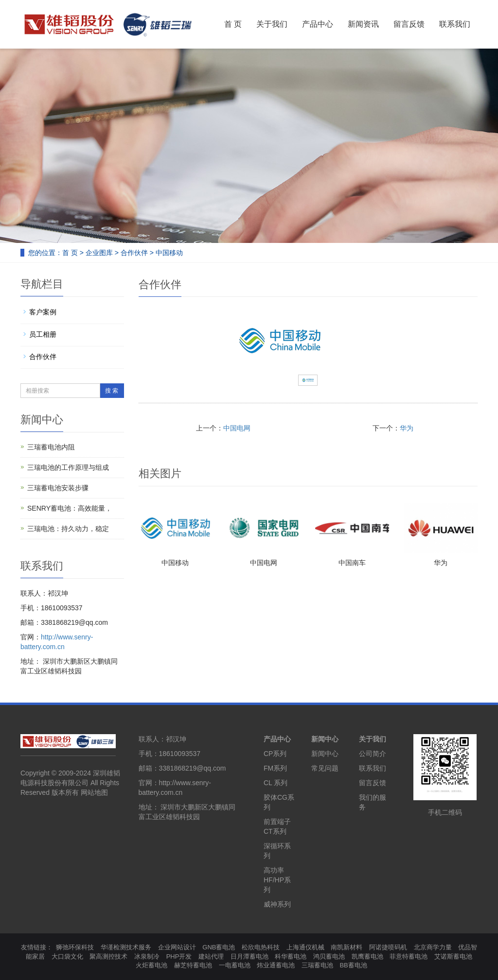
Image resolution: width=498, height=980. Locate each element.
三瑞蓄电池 (317, 965)
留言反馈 (409, 24)
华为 (407, 428)
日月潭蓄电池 (249, 956)
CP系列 (275, 754)
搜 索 (112, 391)
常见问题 (325, 768)
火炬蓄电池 (151, 965)
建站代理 (211, 956)
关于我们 (272, 24)
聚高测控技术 (108, 956)
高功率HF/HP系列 (277, 880)
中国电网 (237, 428)
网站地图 (94, 792)
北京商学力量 (433, 947)
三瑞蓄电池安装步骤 (58, 488)
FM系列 (275, 768)
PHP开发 (179, 956)
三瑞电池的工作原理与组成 (68, 467)
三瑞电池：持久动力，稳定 (68, 529)
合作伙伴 (134, 253)
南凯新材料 (347, 947)
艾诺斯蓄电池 (453, 956)
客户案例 (43, 312)
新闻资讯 (363, 24)
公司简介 (373, 754)
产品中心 (318, 24)
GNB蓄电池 (219, 947)
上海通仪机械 (305, 947)
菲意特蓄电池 (409, 956)
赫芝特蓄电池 (193, 965)
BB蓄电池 (353, 965)
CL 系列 (276, 783)
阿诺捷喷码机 (388, 947)
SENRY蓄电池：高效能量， (70, 508)
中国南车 (352, 563)
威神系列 (277, 904)
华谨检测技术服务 (126, 947)
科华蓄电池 (291, 956)
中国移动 (175, 563)
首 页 (233, 24)
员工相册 (43, 334)
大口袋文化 (67, 956)
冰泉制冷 (147, 956)
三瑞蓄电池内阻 (51, 447)
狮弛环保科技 (75, 947)
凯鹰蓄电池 (367, 956)
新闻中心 (325, 739)
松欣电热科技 (261, 947)
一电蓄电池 (235, 965)
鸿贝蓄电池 (329, 956)
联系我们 (455, 24)
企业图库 (99, 253)
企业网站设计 (177, 947)
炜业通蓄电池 (276, 965)
